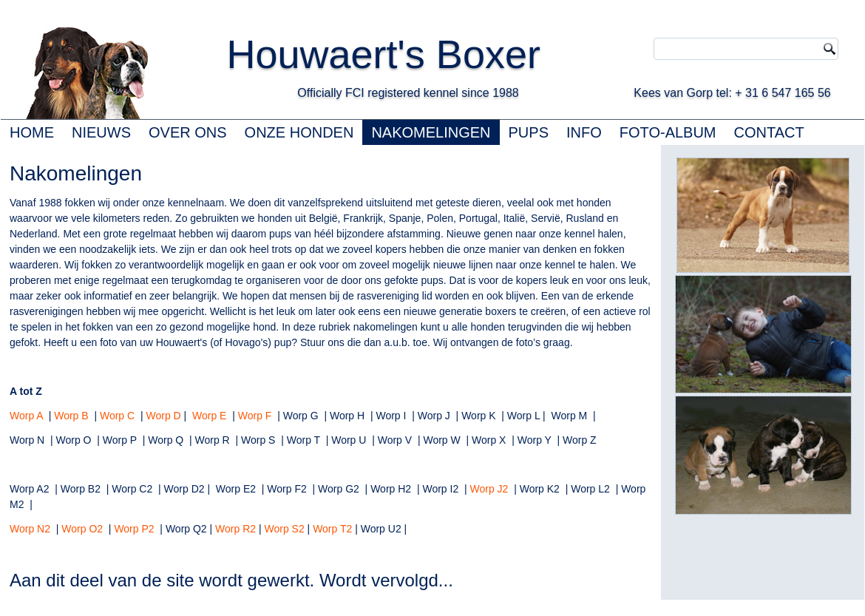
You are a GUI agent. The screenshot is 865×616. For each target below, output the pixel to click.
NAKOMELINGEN (431, 132)
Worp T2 (332, 529)
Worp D (163, 416)
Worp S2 (284, 529)
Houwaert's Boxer (383, 54)
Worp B (71, 416)
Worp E (209, 416)
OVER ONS (188, 132)
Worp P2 (134, 529)
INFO (584, 132)
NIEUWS (101, 132)
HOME (32, 132)
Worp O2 (82, 529)
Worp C (117, 416)
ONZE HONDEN (299, 132)
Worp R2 (235, 529)
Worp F (255, 416)
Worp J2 (489, 489)
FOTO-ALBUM (668, 132)
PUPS (529, 132)
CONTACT (769, 132)
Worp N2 (30, 529)
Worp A (26, 416)
